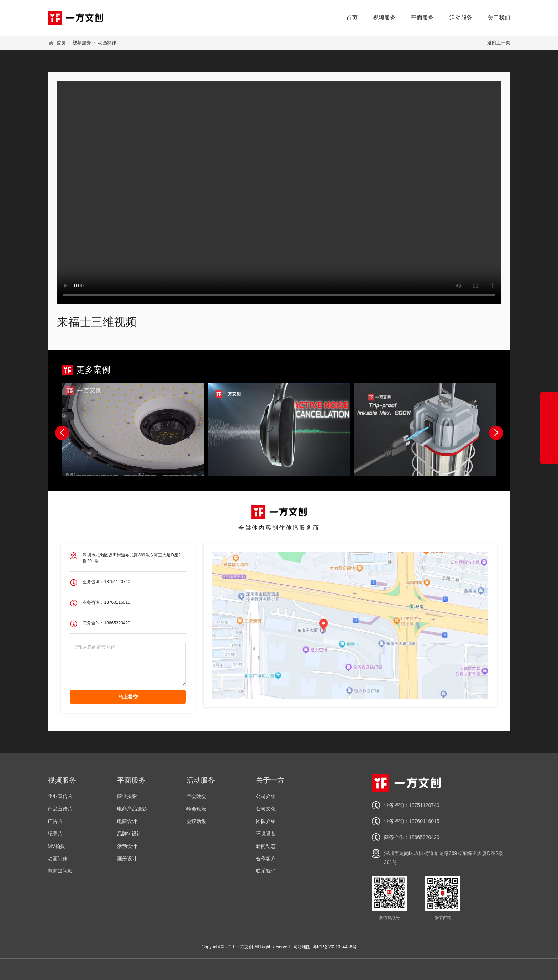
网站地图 (302, 947)
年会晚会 (196, 796)
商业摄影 (127, 796)
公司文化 (266, 809)
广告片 (55, 821)
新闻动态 (266, 846)
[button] (496, 433)
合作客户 (266, 859)
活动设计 (127, 846)
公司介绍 (266, 796)
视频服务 (384, 18)
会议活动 (196, 821)
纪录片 (55, 834)
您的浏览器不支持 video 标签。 (279, 192)
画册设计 (127, 859)
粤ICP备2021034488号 (335, 947)
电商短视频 (60, 871)
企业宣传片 (60, 796)
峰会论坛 (196, 809)
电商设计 (127, 821)
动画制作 (107, 43)
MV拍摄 (56, 846)
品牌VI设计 (129, 834)
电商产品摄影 (132, 809)
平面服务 (422, 18)
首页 (352, 18)
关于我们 (499, 18)
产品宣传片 (60, 809)
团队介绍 (266, 821)
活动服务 (461, 18)
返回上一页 (499, 43)
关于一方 (270, 780)
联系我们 (266, 871)
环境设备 (266, 834)
